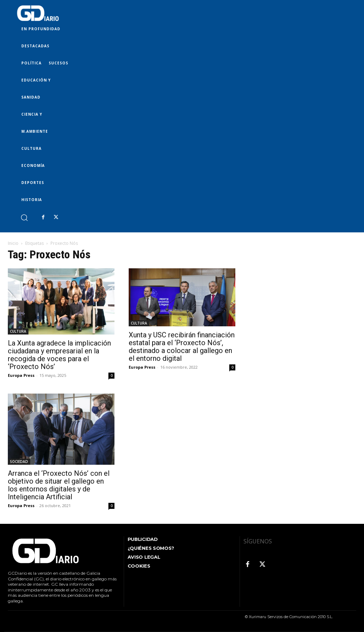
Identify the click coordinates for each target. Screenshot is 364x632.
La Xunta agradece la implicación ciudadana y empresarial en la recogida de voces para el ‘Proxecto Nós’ (59, 355)
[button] (24, 217)
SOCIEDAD (19, 462)
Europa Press (21, 375)
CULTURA (18, 331)
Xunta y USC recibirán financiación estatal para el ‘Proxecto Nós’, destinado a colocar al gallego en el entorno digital (182, 347)
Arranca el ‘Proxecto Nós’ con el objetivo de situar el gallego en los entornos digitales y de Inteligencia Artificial (59, 485)
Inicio (13, 243)
